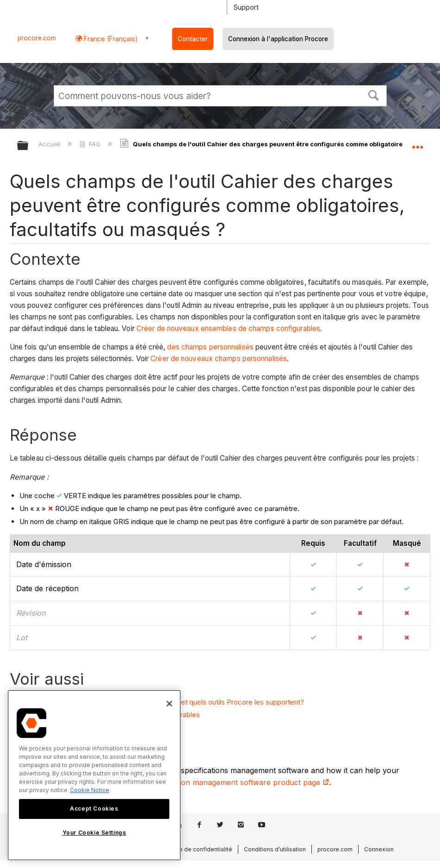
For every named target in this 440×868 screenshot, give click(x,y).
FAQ (91, 144)
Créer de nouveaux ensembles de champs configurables (228, 328)
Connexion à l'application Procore (278, 39)
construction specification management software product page (214, 782)
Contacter (193, 39)
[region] (94, 775)
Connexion (379, 849)
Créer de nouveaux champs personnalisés (219, 359)
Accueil (50, 144)
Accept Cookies (94, 809)
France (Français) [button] (110, 39)
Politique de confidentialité (195, 849)
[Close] (169, 704)
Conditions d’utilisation (275, 849)
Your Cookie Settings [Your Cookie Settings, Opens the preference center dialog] (94, 833)
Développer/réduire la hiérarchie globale (29, 146)
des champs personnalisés (210, 347)
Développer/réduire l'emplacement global (417, 143)
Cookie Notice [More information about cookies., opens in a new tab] (90, 790)
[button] (373, 94)
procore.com (37, 38)
